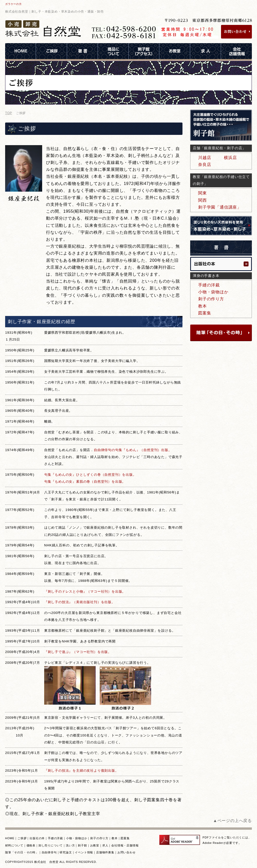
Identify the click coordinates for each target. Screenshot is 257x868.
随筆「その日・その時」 (22, 852)
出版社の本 (37, 838)
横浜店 (230, 158)
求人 (105, 845)
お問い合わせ (127, 852)
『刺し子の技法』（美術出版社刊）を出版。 (80, 602)
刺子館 (82, 845)
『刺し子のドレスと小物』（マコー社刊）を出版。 (85, 591)
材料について (14, 845)
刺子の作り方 (211, 299)
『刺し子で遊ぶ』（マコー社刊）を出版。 (78, 652)
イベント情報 (84, 852)
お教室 (95, 845)
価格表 (31, 845)
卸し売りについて (51, 845)
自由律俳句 (49, 852)
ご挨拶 (22, 838)
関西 (203, 200)
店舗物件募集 (105, 852)
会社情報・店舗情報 (125, 845)
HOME (10, 838)
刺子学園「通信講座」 (220, 207)
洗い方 (70, 845)
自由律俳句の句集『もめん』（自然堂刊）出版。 (133, 450)
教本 (203, 306)
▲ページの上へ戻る (232, 821)
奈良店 (205, 165)
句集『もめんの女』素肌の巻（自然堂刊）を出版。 (85, 482)
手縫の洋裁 (209, 285)
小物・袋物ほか (213, 292)
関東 (203, 193)
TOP (9, 113)
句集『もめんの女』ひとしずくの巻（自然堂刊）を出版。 (90, 475)
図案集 (205, 313)
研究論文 (66, 852)
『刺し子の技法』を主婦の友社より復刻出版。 (81, 771)
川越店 (205, 158)
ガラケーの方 (13, 4)
